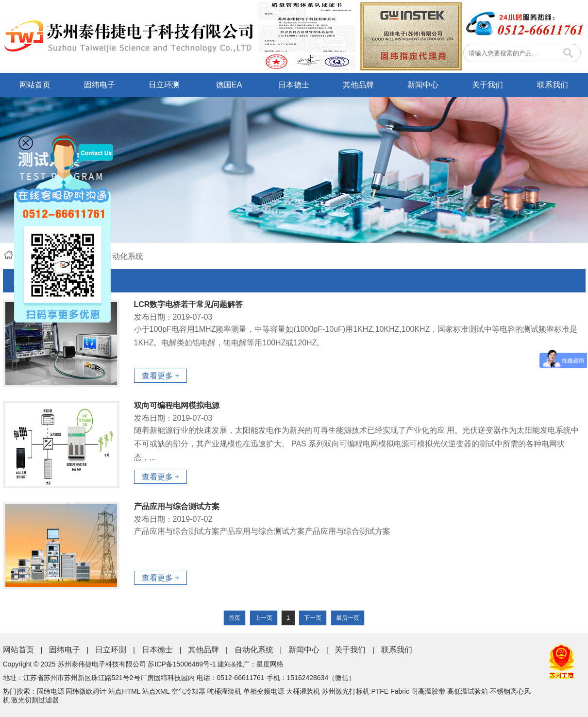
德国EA (229, 85)
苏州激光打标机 (346, 691)
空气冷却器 (188, 691)
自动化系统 (254, 650)
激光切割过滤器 (35, 700)
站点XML (156, 691)
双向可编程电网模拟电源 (177, 405)
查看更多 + (161, 376)
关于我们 (487, 85)
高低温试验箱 (468, 691)
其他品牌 (358, 85)
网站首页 (35, 85)
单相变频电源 (264, 691)
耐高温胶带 (428, 691)
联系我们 (553, 85)
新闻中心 (423, 85)
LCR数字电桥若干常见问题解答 (189, 304)
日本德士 (294, 85)
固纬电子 (100, 85)
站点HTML (124, 691)
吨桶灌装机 (224, 691)
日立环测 (164, 85)
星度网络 (270, 664)
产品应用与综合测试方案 (177, 506)
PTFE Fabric (390, 691)
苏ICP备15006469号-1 (182, 664)
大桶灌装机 (303, 691)
